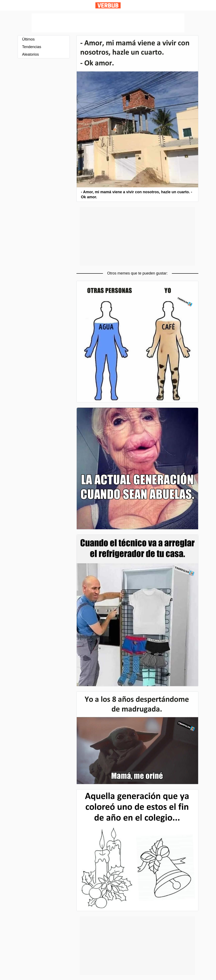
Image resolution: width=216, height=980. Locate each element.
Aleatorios (30, 54)
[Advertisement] (108, 23)
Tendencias (32, 47)
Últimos (28, 39)
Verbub (108, 5)
